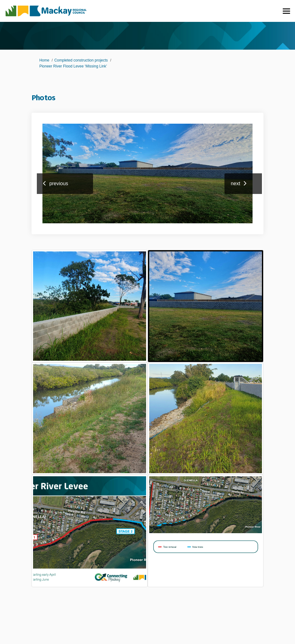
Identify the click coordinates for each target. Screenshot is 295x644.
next (235, 183)
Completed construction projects (81, 60)
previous (59, 183)
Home (44, 60)
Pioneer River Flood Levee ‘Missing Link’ (73, 66)
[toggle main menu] (286, 11)
